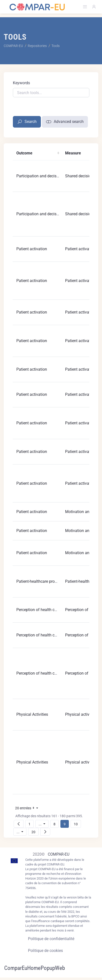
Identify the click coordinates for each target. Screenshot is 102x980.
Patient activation (32, 249)
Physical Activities (32, 714)
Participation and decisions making (47, 176)
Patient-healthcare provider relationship (51, 581)
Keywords (21, 83)
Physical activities (81, 714)
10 (77, 824)
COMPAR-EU (59, 854)
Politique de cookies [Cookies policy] (45, 951)
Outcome (24, 153)
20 (35, 832)
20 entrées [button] (28, 809)
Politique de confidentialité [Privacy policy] (51, 939)
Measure (73, 153)
